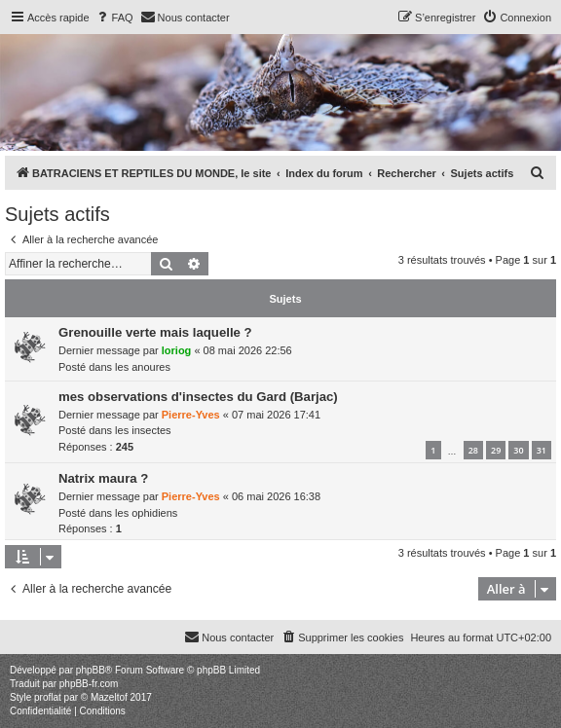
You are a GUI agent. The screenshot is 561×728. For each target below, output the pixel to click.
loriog (177, 350)
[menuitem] (114, 18)
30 (518, 450)
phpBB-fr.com (89, 684)
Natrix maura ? (103, 478)
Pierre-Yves (191, 415)
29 (496, 450)
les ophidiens (146, 513)
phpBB (91, 670)
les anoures (143, 367)
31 (542, 450)
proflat (48, 697)
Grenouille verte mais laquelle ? (155, 332)
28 (473, 450)
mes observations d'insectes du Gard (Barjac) (198, 397)
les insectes (143, 430)
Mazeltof (109, 697)
